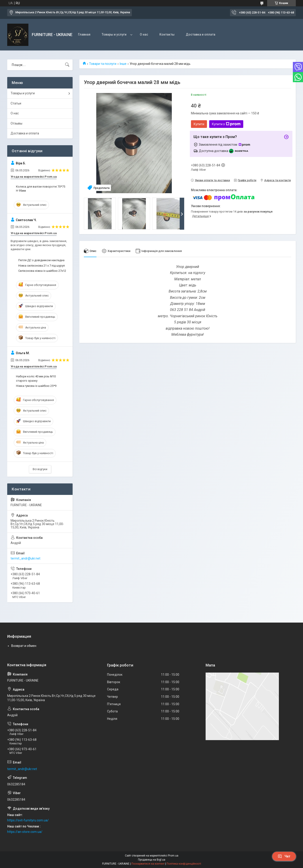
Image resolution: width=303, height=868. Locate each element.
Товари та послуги (103, 64)
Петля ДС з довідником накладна (41, 260)
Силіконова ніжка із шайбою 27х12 (42, 271)
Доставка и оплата (201, 34)
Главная (84, 34)
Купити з (226, 124)
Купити (199, 124)
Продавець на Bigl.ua (152, 860)
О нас (144, 34)
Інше (123, 64)
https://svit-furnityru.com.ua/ (28, 820)
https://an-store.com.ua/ (25, 832)
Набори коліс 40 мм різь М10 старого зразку (36, 378)
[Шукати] (67, 65)
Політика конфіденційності (184, 864)
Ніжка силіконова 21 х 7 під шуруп (42, 266)
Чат (284, 856)
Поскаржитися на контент (148, 864)
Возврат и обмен (24, 646)
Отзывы (16, 123)
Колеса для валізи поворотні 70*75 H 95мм (41, 189)
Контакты (167, 34)
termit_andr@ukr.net (25, 558)
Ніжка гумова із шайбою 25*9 (36, 386)
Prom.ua (173, 856)
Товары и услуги (114, 34)
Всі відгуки (40, 469)
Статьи (16, 103)
